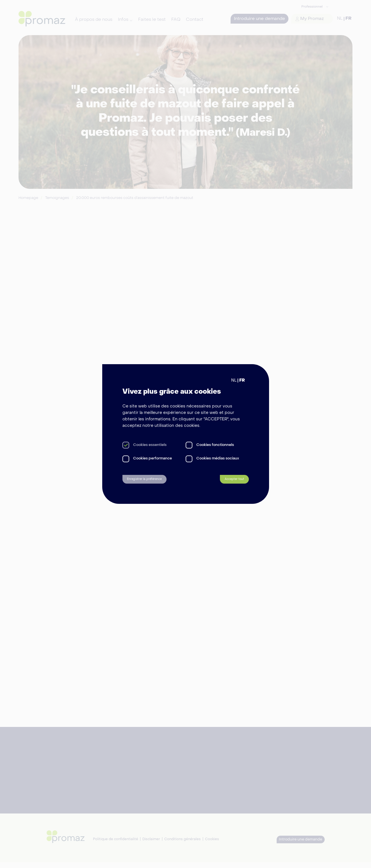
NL (234, 379)
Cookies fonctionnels (215, 443)
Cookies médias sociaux (218, 457)
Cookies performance (153, 457)
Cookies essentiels (150, 443)
